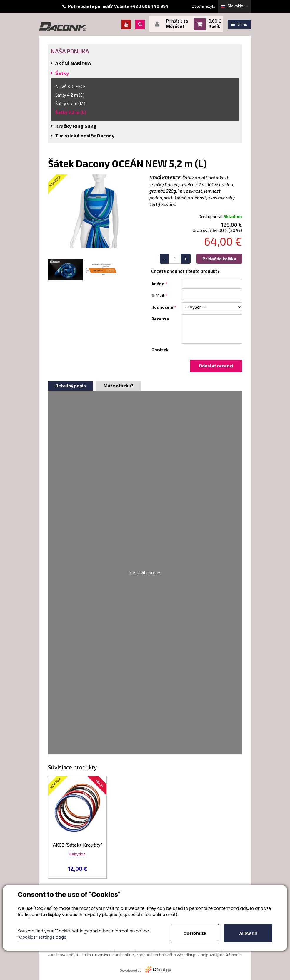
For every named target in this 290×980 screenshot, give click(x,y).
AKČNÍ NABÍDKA (73, 63)
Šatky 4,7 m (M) (70, 103)
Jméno (158, 284)
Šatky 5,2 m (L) (71, 112)
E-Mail (158, 295)
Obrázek (160, 350)
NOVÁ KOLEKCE (70, 86)
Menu (239, 24)
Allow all (248, 933)
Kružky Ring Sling (76, 126)
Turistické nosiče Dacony (85, 136)
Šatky (62, 73)
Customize (195, 933)
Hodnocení (162, 307)
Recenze (160, 319)
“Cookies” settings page (42, 937)
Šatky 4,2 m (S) (70, 95)
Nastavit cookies (145, 572)
